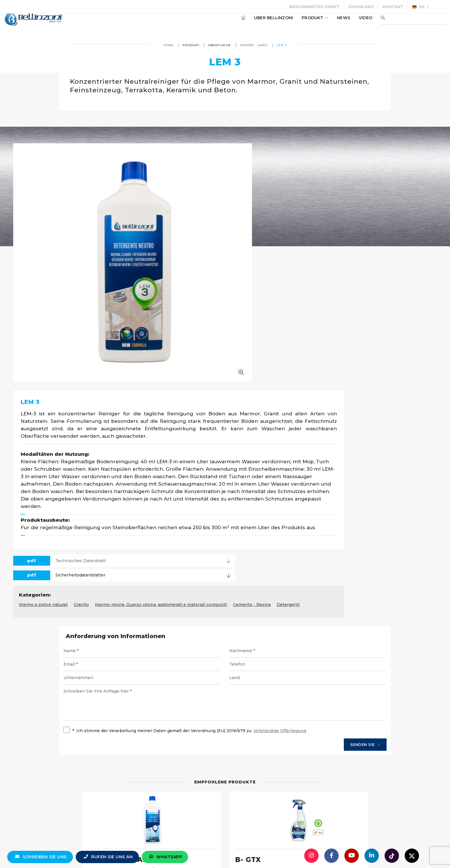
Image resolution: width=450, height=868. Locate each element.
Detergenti (177, 407)
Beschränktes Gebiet (314, 7)
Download (361, 7)
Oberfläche (220, 45)
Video (348, 23)
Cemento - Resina (398, 398)
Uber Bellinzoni (256, 23)
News (326, 23)
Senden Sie (334, 551)
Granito (228, 398)
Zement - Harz (254, 45)
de (419, 7)
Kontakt (393, 7)
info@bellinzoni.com (201, 852)
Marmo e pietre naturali (190, 398)
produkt (298, 23)
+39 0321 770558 (257, 852)
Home (169, 45)
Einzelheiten (91, 744)
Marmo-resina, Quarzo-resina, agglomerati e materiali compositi (307, 398)
